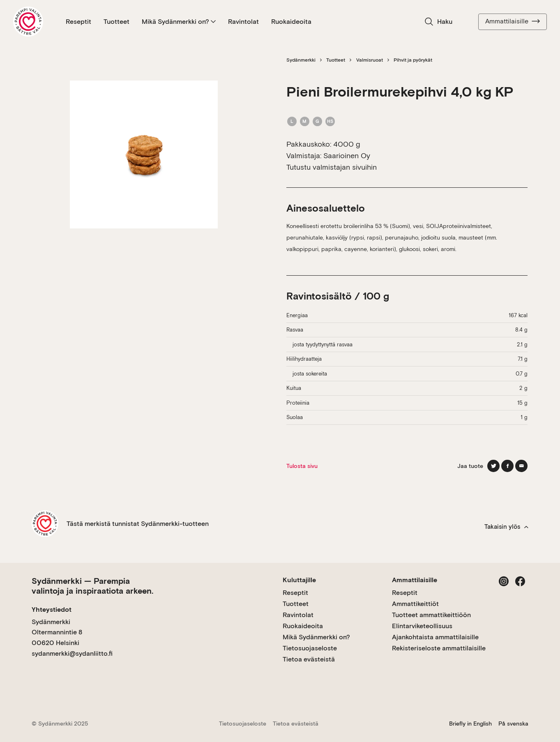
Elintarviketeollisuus (422, 626)
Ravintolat (243, 22)
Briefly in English (470, 724)
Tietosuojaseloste (310, 648)
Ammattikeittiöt (415, 604)
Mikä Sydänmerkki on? (179, 22)
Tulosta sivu (302, 466)
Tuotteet (116, 22)
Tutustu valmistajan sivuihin (332, 167)
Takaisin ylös (506, 527)
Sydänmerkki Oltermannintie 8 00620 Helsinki (57, 632)
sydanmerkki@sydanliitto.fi (72, 653)
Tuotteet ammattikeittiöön (431, 615)
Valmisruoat (370, 60)
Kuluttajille (299, 580)
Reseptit (78, 22)
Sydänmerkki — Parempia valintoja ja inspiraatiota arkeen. (92, 586)
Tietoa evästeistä (309, 659)
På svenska (513, 724)
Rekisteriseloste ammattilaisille (439, 648)
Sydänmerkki (301, 60)
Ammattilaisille (513, 21)
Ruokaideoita (291, 22)
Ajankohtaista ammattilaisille (435, 637)
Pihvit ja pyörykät (413, 60)
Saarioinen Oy (347, 156)
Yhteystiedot (52, 609)
